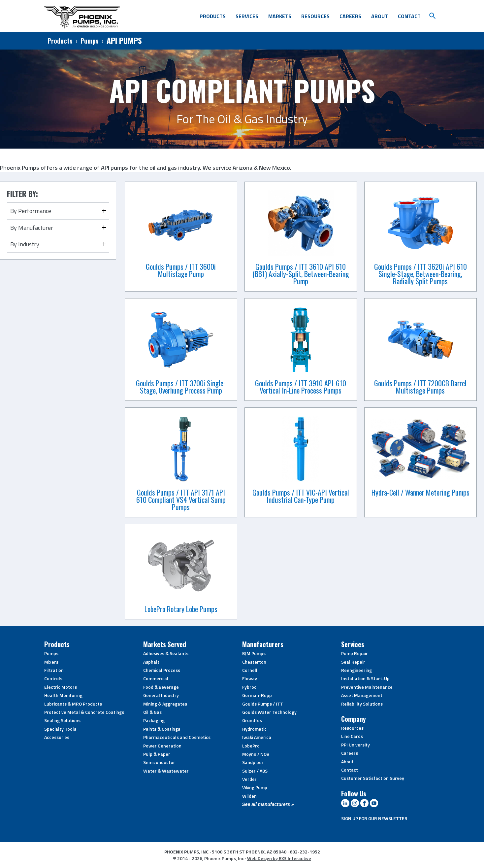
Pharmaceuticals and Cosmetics (177, 737)
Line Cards (352, 736)
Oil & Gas (152, 712)
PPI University (355, 745)
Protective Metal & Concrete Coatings (84, 712)
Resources (315, 16)
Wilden (249, 796)
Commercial (156, 678)
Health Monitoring (63, 695)
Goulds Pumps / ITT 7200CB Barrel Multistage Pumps (420, 387)
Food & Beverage (161, 687)
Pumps (90, 41)
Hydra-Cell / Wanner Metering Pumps (420, 492)
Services (247, 16)
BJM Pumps (254, 653)
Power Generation (162, 746)
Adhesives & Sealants (166, 653)
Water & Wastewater (166, 771)
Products (213, 16)
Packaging (154, 720)
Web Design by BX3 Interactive (279, 858)
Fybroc (249, 687)
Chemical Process (162, 670)
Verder (249, 779)
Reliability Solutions (362, 704)
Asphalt (151, 662)
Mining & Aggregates (165, 704)
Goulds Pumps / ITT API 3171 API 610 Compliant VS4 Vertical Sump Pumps (181, 500)
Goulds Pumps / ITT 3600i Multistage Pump (181, 270)
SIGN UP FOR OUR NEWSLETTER (374, 818)
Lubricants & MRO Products (73, 704)
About (380, 16)
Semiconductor (159, 762)
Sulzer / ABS (255, 771)
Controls (53, 678)
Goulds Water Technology (269, 712)
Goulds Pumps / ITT (263, 704)
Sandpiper (253, 762)
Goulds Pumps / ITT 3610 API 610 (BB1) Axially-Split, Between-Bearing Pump (301, 274)
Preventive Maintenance (367, 687)
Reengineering (356, 670)
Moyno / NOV (256, 754)
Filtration (54, 670)
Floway (250, 678)
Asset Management (362, 695)
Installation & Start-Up (365, 678)
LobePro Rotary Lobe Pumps (181, 609)
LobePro (251, 746)
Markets (280, 16)
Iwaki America (257, 737)
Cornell (250, 670)
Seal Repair (353, 662)
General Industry (161, 695)
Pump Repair (355, 653)
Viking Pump (255, 787)
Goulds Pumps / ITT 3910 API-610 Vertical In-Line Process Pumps (301, 387)
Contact (409, 16)
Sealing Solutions (62, 720)
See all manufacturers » (268, 804)
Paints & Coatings (162, 729)
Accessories (57, 737)
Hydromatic (254, 729)
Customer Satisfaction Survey (373, 778)
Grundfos (252, 720)
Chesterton (254, 662)
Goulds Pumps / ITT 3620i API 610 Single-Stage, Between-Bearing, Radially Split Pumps (420, 274)
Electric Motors (61, 687)
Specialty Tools (60, 729)
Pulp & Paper (157, 754)
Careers (350, 16)
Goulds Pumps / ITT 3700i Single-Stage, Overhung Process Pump (181, 387)
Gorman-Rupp (257, 695)
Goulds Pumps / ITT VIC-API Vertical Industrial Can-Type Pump (301, 496)
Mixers (51, 662)
